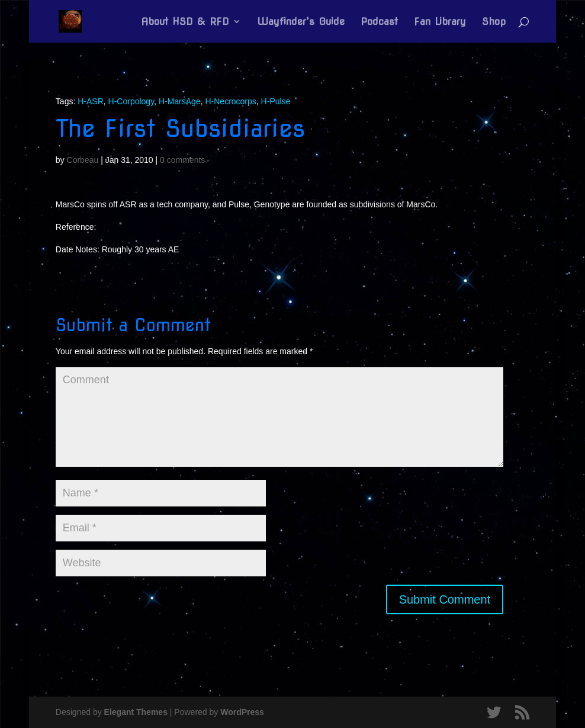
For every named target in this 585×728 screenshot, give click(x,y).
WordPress (242, 712)
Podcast (379, 22)
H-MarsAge (180, 101)
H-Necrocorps (230, 101)
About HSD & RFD (185, 22)
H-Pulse (276, 101)
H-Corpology (131, 101)
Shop (494, 22)
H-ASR (91, 101)
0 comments (182, 160)
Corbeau (83, 160)
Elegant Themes (136, 712)
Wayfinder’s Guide (301, 22)
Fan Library (440, 22)
